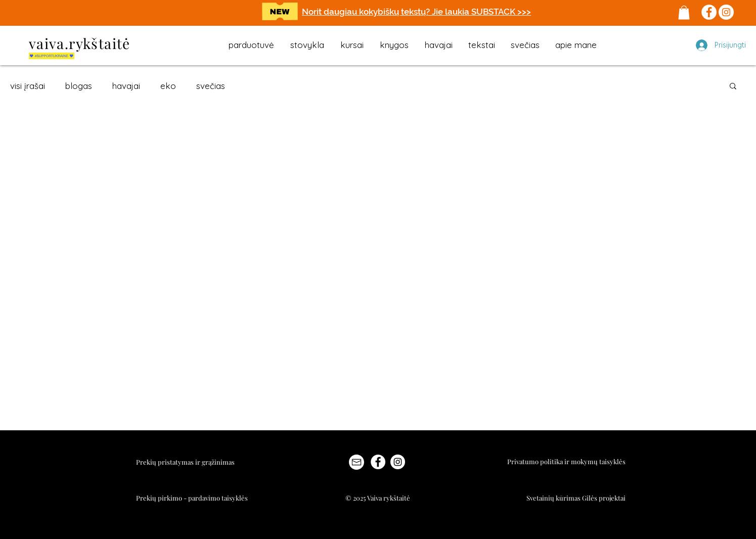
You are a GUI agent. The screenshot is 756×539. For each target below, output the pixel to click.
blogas (79, 86)
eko (168, 86)
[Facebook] (709, 12)
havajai (126, 86)
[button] (684, 12)
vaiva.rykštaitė (80, 43)
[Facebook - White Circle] (378, 462)
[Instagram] (726, 12)
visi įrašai (28, 86)
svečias (211, 86)
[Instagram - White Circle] (398, 462)
